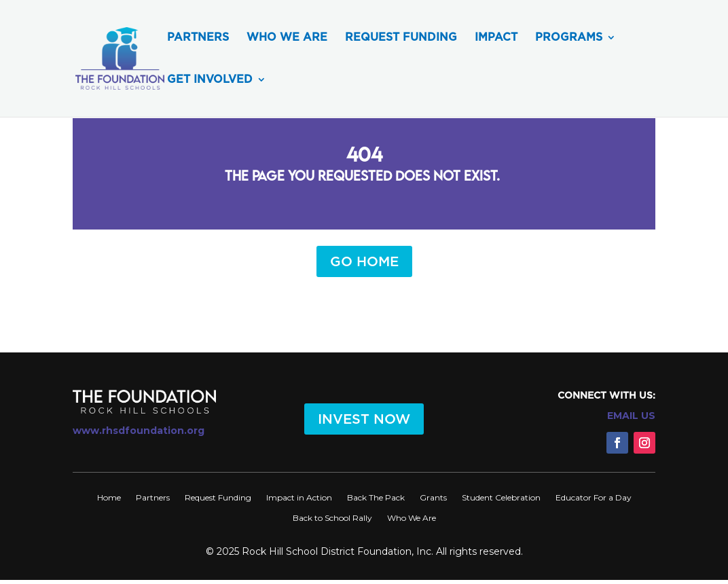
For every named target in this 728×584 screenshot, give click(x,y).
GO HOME (364, 261)
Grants (433, 497)
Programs (569, 38)
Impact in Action (299, 497)
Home (109, 497)
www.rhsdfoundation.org (139, 431)
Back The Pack (376, 497)
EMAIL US (631, 416)
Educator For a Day (594, 497)
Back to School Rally (332, 518)
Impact (496, 38)
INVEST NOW (364, 419)
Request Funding (401, 38)
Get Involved (210, 80)
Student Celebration (501, 497)
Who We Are (287, 38)
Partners (198, 38)
